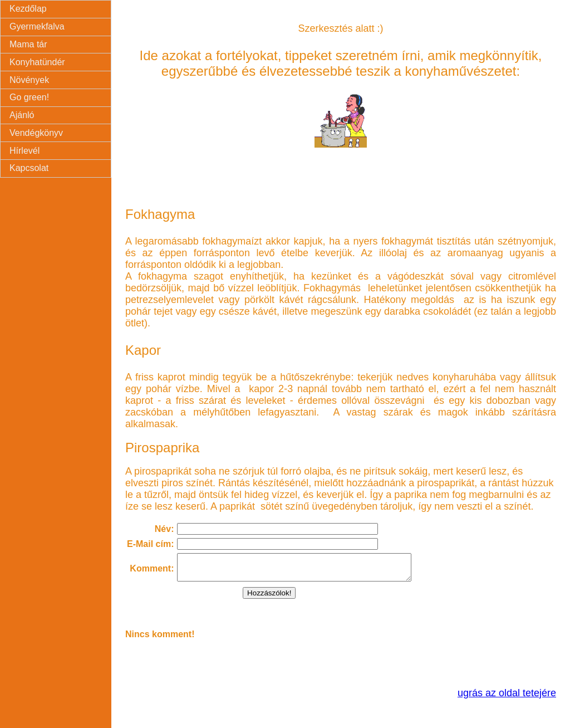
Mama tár (28, 44)
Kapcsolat (29, 168)
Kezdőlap (28, 9)
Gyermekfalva (37, 26)
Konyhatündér (37, 62)
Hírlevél (24, 151)
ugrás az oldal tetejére (507, 698)
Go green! (29, 97)
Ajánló (22, 115)
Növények (29, 80)
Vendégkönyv (36, 133)
